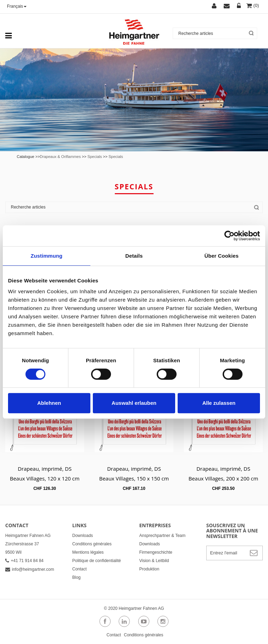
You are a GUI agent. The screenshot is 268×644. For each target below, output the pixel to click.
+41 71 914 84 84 (24, 561)
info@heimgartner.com (30, 569)
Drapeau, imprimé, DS (45, 469)
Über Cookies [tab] (222, 256)
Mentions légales (88, 552)
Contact (79, 569)
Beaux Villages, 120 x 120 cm (45, 478)
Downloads (83, 536)
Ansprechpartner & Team (162, 536)
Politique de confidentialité (96, 561)
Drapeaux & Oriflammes (60, 157)
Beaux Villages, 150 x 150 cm (134, 478)
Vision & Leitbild (154, 561)
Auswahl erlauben (134, 403)
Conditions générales (92, 544)
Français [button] (17, 6)
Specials (95, 157)
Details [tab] (134, 256)
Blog (76, 577)
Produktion (149, 569)
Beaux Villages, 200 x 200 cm (223, 478)
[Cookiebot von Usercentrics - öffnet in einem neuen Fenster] (229, 236)
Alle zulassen (219, 403)
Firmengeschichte (156, 552)
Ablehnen (49, 403)
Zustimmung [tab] (47, 256)
